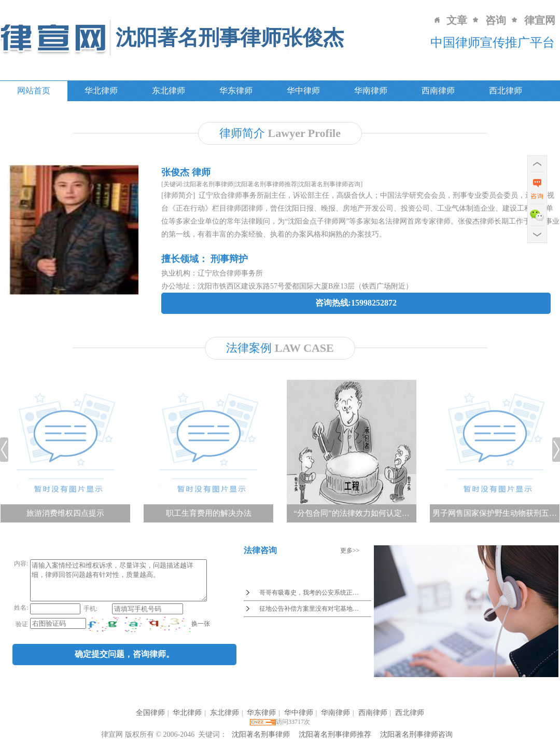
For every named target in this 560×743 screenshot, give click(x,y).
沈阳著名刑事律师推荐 (335, 734)
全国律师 (150, 713)
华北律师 (101, 91)
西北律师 (506, 91)
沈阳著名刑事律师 (261, 734)
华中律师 (303, 91)
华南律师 (371, 91)
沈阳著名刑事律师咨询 (416, 734)
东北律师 (169, 91)
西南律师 (438, 91)
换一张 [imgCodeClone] (200, 631)
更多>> (350, 551)
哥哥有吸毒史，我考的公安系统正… (309, 593)
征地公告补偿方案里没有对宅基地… (309, 609)
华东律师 (236, 91)
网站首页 (34, 91)
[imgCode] (138, 632)
